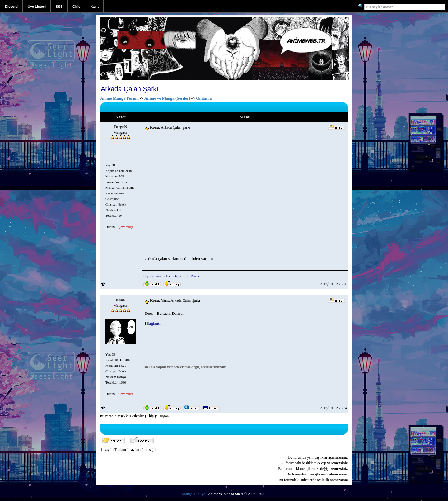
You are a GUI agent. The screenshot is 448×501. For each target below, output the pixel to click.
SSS (59, 7)
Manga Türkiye (194, 494)
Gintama (204, 98)
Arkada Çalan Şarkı (130, 89)
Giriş (76, 7)
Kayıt (94, 7)
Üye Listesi (37, 7)
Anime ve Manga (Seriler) (167, 98)
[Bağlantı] (153, 323)
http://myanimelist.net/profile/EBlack (171, 276)
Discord (11, 7)
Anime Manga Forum (119, 98)
